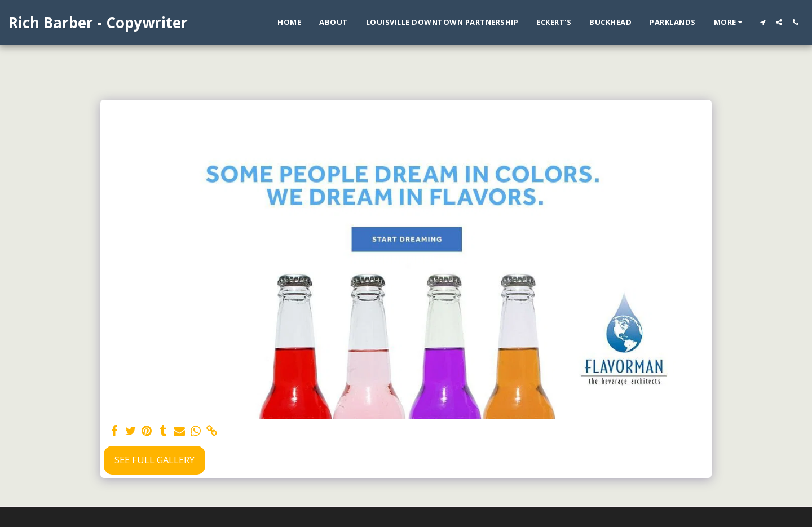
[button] (763, 22)
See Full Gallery (155, 460)
